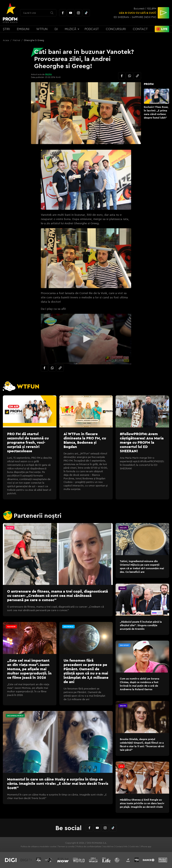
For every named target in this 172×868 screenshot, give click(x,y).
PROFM (48, 74)
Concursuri (116, 29)
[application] (86, 339)
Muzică (70, 29)
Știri (6, 29)
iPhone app (146, 846)
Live (164, 29)
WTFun (42, 29)
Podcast (92, 29)
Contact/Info (121, 846)
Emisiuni (23, 29)
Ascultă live (108, 846)
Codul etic (134, 846)
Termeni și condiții (66, 846)
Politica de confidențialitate (89, 846)
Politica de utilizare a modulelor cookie (38, 846)
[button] (86, 339)
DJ (56, 29)
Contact (140, 29)
